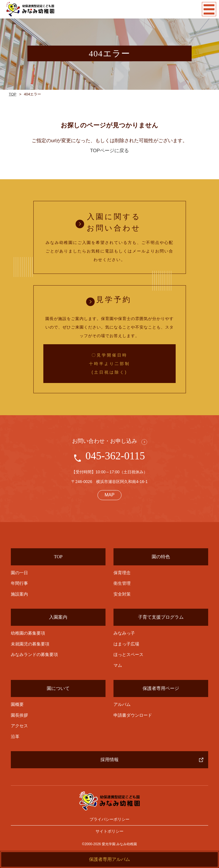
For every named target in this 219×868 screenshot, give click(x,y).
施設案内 (19, 594)
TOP (13, 94)
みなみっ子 (124, 633)
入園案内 (58, 617)
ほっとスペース (128, 654)
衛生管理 (122, 583)
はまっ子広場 (126, 644)
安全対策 (122, 594)
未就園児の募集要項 (30, 644)
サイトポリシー (109, 831)
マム (118, 665)
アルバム (122, 704)
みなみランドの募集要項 (34, 654)
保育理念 (122, 573)
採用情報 (109, 760)
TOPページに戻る (110, 151)
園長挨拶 (19, 715)
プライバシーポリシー (109, 819)
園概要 (17, 704)
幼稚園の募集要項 (28, 633)
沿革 (15, 736)
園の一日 (19, 573)
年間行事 (19, 583)
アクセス (19, 726)
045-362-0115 (115, 456)
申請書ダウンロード (133, 715)
